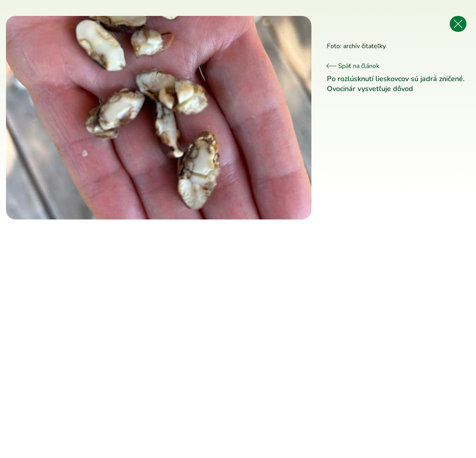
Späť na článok (353, 66)
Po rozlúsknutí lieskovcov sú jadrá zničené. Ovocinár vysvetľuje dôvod (396, 84)
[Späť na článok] (458, 24)
